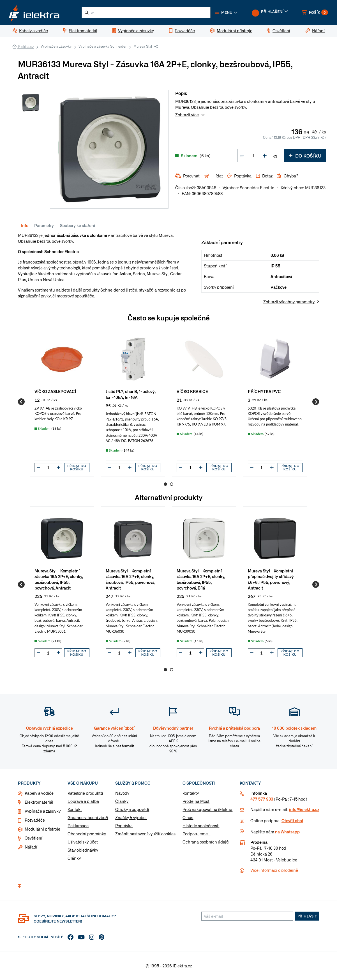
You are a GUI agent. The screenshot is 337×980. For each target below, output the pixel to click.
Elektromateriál (39, 802)
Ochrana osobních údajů (206, 842)
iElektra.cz (26, 47)
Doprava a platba (83, 801)
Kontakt (75, 810)
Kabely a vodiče (39, 793)
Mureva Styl (143, 46)
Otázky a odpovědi (132, 810)
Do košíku (305, 156)
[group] (62, 402)
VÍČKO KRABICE (192, 391)
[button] (227, 12)
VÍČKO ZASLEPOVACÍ (55, 391)
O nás (188, 818)
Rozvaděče (35, 820)
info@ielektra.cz (304, 810)
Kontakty (191, 793)
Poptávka (124, 826)
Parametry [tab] (44, 225)
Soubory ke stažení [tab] (78, 225)
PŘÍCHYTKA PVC (264, 391)
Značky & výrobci (131, 818)
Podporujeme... (196, 834)
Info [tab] (25, 225)
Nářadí (31, 847)
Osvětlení (34, 838)
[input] (48, 468)
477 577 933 (262, 799)
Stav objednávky (83, 850)
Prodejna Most (196, 801)
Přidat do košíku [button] (77, 467)
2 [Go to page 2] (172, 484)
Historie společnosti (201, 826)
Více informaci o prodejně (274, 870)
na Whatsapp (287, 832)
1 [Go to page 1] (165, 484)
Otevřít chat (292, 821)
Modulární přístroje (42, 829)
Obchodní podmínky (87, 834)
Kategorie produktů (85, 793)
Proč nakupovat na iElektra (207, 810)
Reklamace (78, 826)
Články (74, 858)
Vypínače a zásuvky (56, 46)
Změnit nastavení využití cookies (145, 834)
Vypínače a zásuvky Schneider (102, 46)
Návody (122, 793)
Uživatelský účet (83, 842)
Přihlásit (307, 916)
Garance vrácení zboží (88, 818)
